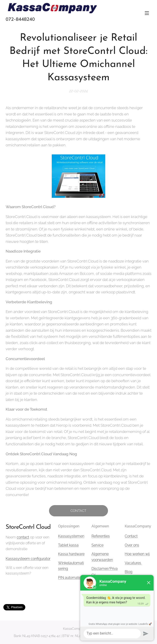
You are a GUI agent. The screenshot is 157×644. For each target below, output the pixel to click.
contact (23, 537)
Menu (147, 13)
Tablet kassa (68, 545)
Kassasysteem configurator (28, 559)
